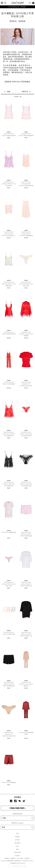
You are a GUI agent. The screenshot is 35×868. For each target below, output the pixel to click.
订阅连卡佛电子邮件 (18, 808)
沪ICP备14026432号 (28, 861)
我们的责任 (18, 843)
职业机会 (17, 856)
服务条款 (7, 858)
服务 (17, 849)
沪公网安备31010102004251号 (18, 863)
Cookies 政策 (20, 858)
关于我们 (17, 840)
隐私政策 (13, 858)
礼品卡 (17, 846)
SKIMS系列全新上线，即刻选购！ (17, 7)
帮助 (17, 834)
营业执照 (27, 858)
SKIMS (5, 52)
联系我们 (17, 837)
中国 (18, 818)
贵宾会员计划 (17, 852)
